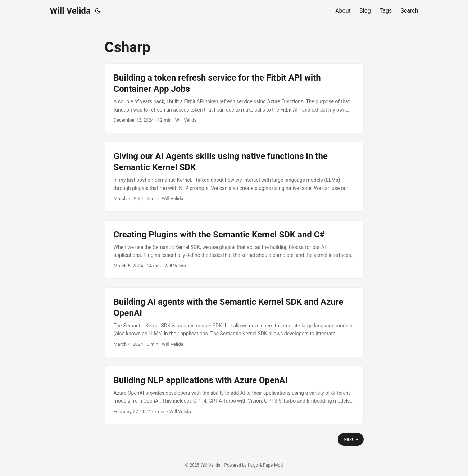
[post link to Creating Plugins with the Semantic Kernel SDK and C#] (234, 250)
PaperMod (273, 465)
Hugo (253, 465)
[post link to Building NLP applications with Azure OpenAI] (234, 395)
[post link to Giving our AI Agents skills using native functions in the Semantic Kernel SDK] (234, 177)
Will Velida (70, 11)
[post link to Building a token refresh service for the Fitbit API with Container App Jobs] (234, 98)
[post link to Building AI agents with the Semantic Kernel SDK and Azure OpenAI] (234, 322)
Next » (351, 439)
